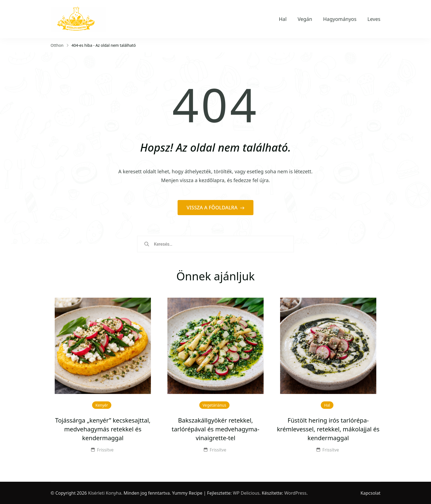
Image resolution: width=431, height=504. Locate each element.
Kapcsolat (370, 493)
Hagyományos (340, 19)
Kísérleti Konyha (105, 493)
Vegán (305, 19)
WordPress (295, 493)
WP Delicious (246, 493)
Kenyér (102, 405)
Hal (283, 19)
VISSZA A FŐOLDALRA (213, 207)
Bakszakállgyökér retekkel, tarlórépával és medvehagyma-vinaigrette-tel (216, 429)
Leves (374, 19)
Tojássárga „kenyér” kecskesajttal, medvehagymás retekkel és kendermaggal (103, 429)
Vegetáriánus (214, 405)
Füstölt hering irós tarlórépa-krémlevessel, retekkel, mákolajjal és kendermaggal (328, 429)
